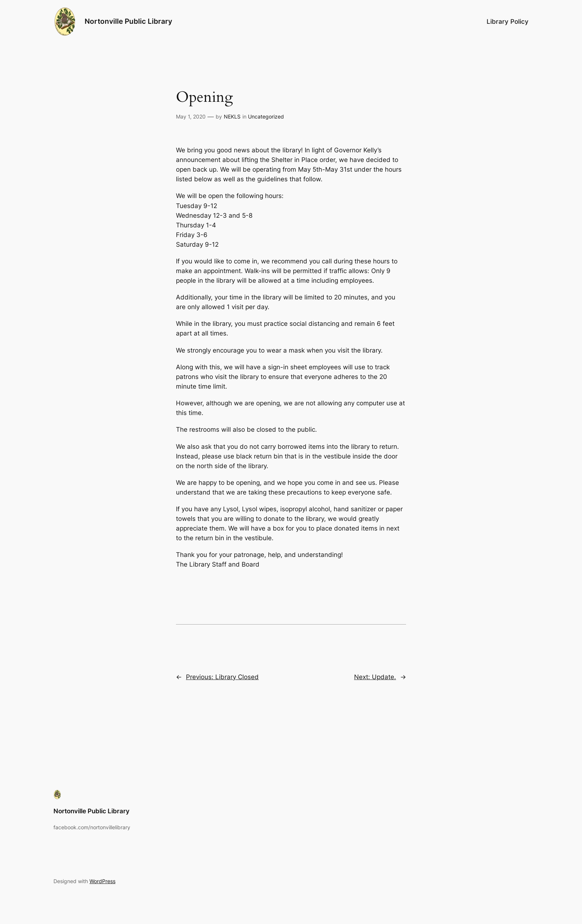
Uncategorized (266, 116)
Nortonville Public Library (128, 21)
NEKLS (232, 116)
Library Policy (508, 22)
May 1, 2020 (191, 116)
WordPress (102, 881)
